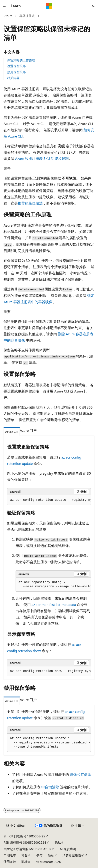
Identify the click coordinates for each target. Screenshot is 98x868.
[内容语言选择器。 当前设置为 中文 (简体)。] (16, 826)
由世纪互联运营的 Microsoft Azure (27, 849)
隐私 (58, 842)
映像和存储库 (80, 774)
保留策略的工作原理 (21, 60)
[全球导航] (4, 6)
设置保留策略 (16, 66)
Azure (8, 16)
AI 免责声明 (68, 849)
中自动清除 (50, 787)
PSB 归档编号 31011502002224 (25, 842)
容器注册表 (27, 16)
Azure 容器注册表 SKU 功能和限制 (42, 158)
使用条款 (10, 862)
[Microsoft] (49, 6)
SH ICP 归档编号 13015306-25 (24, 836)
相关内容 (13, 78)
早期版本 (10, 855)
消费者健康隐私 (73, 855)
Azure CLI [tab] (12, 432)
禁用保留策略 (16, 72)
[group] (49, 500)
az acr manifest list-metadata (54, 604)
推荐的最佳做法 (30, 203)
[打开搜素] (94, 6)
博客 (24, 855)
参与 (39, 855)
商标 (24, 862)
